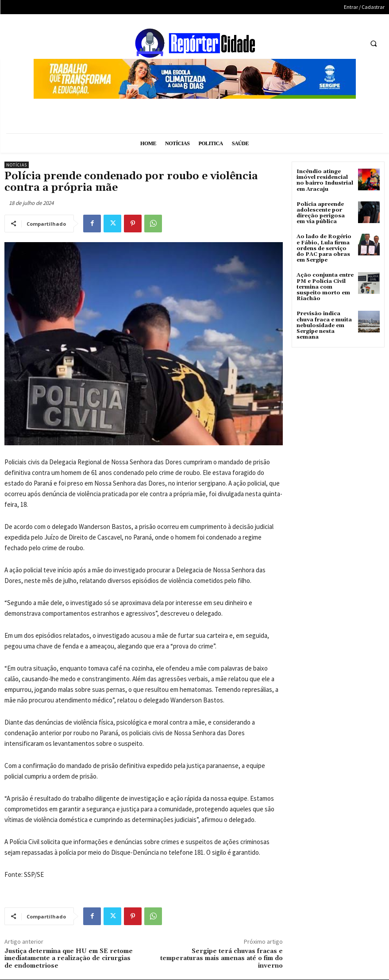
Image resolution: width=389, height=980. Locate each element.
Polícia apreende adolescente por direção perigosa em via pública (321, 213)
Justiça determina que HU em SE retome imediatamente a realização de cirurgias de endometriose (69, 959)
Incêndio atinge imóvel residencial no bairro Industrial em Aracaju (325, 180)
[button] (374, 43)
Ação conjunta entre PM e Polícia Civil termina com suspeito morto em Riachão (325, 287)
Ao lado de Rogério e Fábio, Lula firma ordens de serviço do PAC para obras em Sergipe (324, 248)
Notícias (17, 165)
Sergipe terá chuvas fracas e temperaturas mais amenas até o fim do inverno (221, 959)
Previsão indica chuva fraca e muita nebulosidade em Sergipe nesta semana (324, 325)
